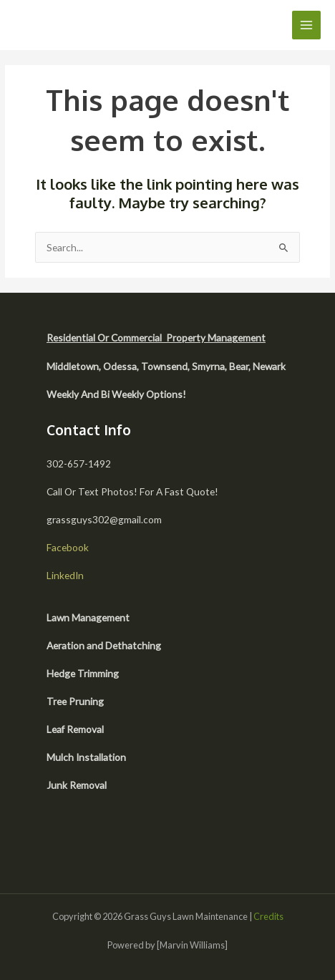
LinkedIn (65, 575)
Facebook (68, 547)
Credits (268, 916)
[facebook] (63, 843)
